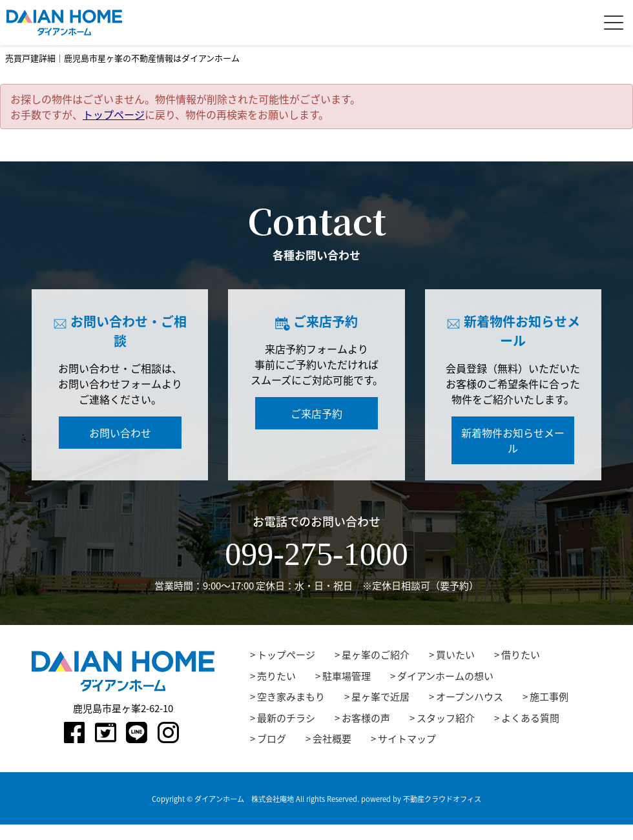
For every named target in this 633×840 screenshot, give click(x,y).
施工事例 (549, 697)
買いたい (455, 655)
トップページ (114, 114)
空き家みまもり (291, 697)
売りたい (276, 676)
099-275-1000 (316, 554)
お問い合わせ (120, 433)
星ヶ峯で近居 (380, 697)
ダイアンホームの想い (445, 676)
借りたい (521, 655)
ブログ (272, 739)
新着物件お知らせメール (513, 440)
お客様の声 (366, 718)
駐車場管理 (347, 676)
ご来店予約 (316, 413)
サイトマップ (407, 739)
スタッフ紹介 (446, 718)
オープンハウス (470, 697)
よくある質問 (530, 718)
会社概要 (332, 739)
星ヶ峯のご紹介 (376, 655)
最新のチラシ (286, 718)
